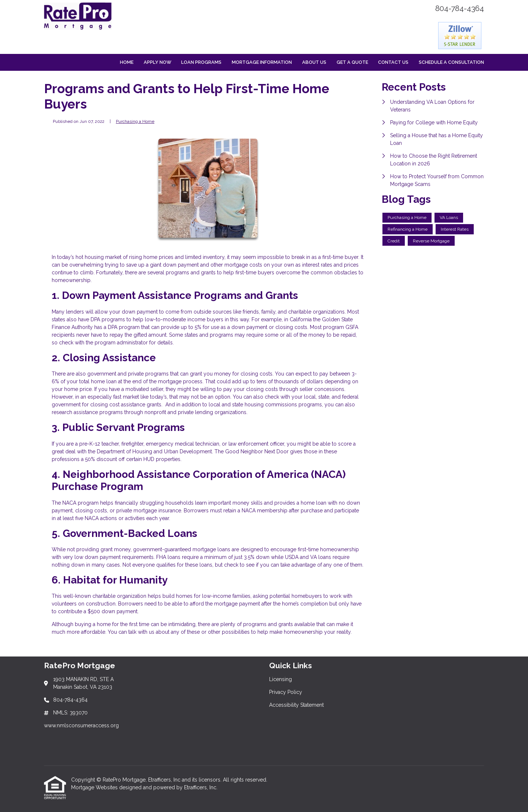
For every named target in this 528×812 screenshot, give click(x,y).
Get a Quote (352, 62)
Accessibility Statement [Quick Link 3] (296, 705)
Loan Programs (201, 62)
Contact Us (393, 62)
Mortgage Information (262, 62)
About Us (314, 62)
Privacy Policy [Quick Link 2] (286, 692)
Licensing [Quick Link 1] (280, 679)
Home (127, 62)
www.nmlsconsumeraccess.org (81, 725)
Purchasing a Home (135, 121)
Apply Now (157, 62)
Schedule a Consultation (451, 62)
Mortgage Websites (95, 787)
